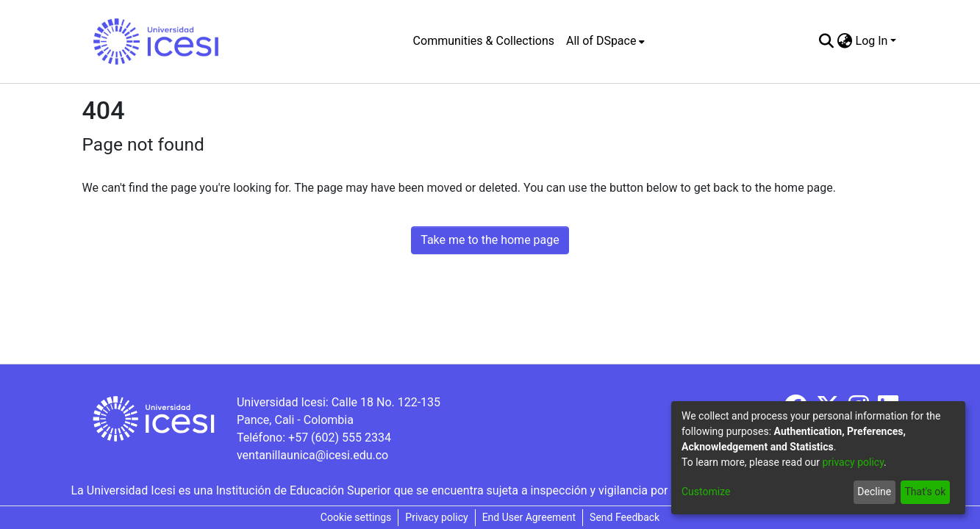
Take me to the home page (490, 240)
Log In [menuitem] (872, 41)
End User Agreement (529, 517)
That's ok (925, 492)
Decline (874, 492)
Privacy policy (436, 517)
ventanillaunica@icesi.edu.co (312, 455)
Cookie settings (356, 517)
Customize (706, 492)
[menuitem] (605, 41)
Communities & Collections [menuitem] (484, 41)
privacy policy (853, 462)
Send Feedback (625, 517)
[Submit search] (827, 41)
